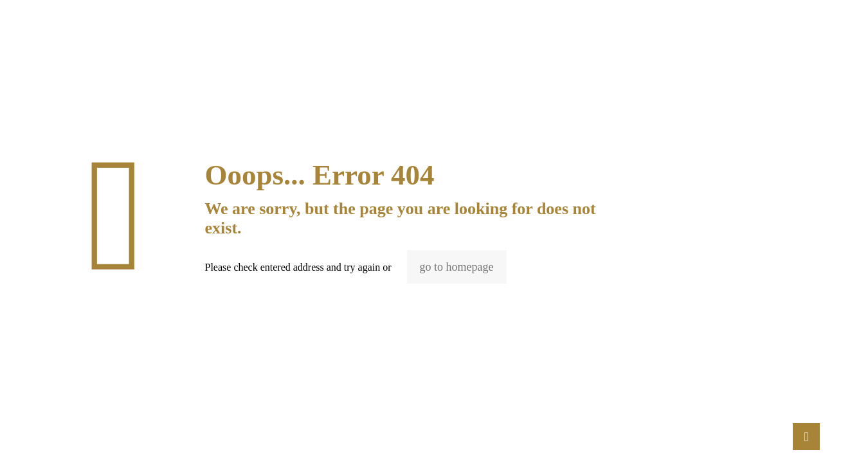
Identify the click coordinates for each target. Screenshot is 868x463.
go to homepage (457, 267)
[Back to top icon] (806, 437)
